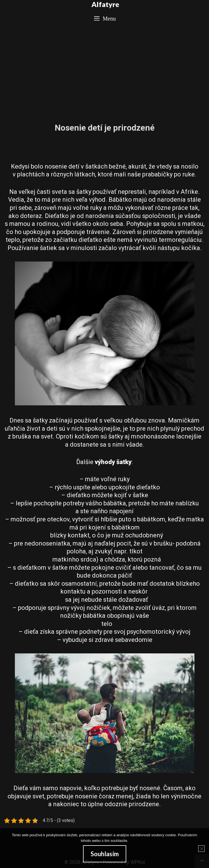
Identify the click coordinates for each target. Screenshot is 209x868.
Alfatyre (105, 4)
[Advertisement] (104, 71)
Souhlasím (105, 854)
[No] (201, 849)
